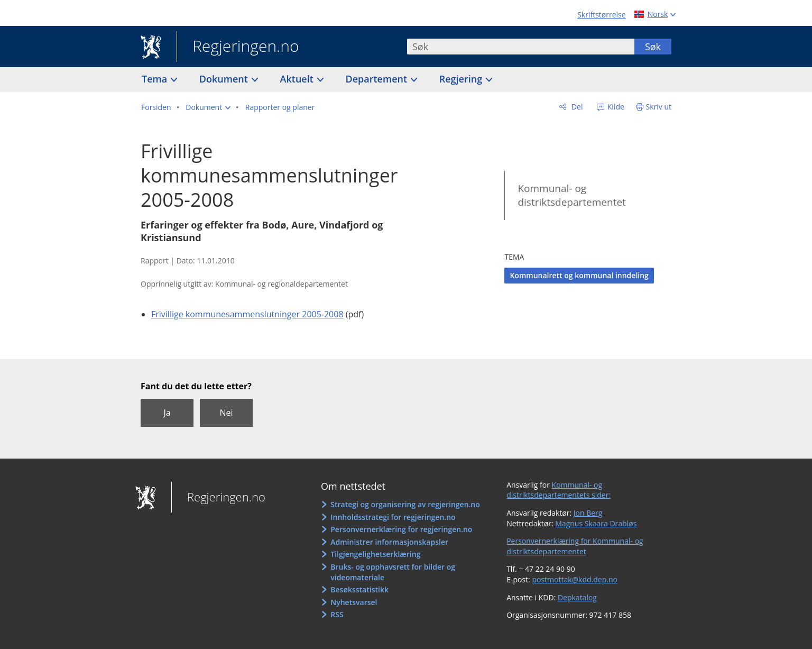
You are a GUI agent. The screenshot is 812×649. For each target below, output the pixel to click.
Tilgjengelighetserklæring (375, 554)
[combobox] (521, 47)
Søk (653, 47)
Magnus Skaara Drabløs (596, 523)
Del (576, 107)
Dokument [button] (225, 79)
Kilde (615, 107)
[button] (208, 107)
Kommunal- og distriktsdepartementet (571, 195)
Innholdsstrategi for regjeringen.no (393, 517)
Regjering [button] (462, 79)
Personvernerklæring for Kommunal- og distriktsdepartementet (575, 546)
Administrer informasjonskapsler (389, 542)
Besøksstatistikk (359, 589)
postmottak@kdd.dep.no (575, 579)
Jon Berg (588, 513)
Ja (167, 413)
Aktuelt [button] (298, 79)
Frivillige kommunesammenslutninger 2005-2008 (247, 314)
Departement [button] (378, 79)
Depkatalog (577, 597)
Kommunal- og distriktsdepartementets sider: (559, 490)
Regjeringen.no (238, 47)
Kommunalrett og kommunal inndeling (579, 275)
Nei (226, 413)
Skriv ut (659, 107)
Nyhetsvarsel (354, 602)
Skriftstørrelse (601, 15)
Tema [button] (156, 79)
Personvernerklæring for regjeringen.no (401, 529)
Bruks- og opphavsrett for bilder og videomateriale (393, 572)
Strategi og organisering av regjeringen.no (405, 504)
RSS (337, 614)
